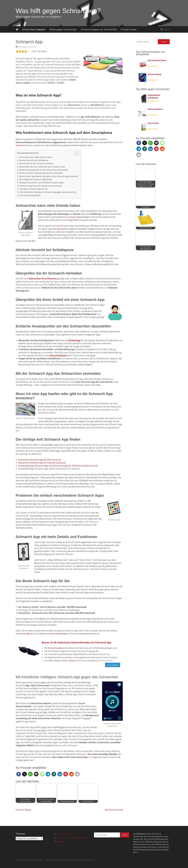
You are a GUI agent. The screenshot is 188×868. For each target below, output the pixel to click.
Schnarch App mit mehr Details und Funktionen (41, 186)
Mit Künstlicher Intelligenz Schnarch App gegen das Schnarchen (48, 192)
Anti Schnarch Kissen (157, 60)
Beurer (30, 634)
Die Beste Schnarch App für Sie (34, 189)
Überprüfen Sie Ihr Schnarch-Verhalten (36, 163)
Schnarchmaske (58, 634)
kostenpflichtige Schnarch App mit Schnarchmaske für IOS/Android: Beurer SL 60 (58, 466)
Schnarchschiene (155, 109)
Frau (85, 757)
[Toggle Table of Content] (75, 153)
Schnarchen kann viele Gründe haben (36, 157)
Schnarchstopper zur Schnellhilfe (99, 29)
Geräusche (62, 229)
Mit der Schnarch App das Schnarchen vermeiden (41, 173)
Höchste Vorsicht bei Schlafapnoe (34, 160)
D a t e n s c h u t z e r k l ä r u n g (71, 838)
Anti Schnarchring (114, 810)
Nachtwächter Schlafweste (154, 96)
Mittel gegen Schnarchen (63, 29)
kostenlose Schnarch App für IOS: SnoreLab (40, 460)
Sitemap (60, 841)
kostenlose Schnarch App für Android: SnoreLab (42, 463)
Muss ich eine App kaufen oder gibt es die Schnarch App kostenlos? (49, 176)
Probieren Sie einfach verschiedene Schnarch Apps (41, 183)
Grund (72, 217)
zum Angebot (113, 665)
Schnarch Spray (23, 810)
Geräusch (20, 145)
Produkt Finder (129, 29)
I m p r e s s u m (64, 834)
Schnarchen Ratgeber (34, 29)
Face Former (153, 123)
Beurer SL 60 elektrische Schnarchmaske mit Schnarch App (76, 642)
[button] (19, 774)
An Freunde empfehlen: (30, 195)
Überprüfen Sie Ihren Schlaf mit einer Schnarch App (42, 167)
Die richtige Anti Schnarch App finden (36, 179)
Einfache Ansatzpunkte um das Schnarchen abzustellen (43, 170)
